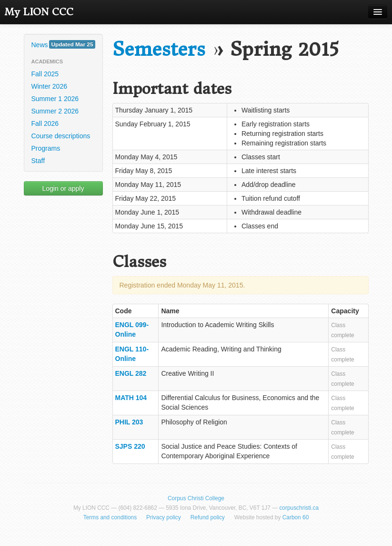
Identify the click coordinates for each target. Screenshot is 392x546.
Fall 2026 (45, 124)
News (63, 44)
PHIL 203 (129, 422)
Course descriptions (61, 136)
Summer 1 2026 (55, 99)
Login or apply (63, 188)
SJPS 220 (130, 446)
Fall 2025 (45, 74)
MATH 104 (131, 398)
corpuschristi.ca (299, 508)
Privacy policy (164, 517)
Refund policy (208, 517)
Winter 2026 (49, 86)
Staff (38, 161)
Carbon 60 (296, 517)
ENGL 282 (131, 373)
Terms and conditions (110, 517)
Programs (46, 148)
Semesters (159, 49)
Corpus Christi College (196, 498)
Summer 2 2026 (55, 111)
